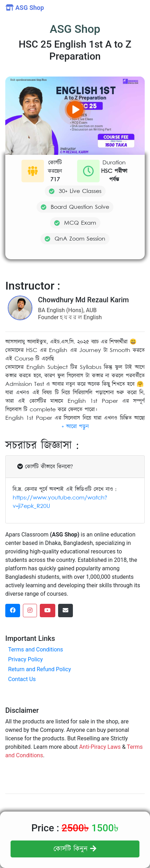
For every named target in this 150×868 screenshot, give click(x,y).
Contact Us (22, 679)
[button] (75, 426)
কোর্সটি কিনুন (75, 849)
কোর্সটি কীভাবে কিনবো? (45, 467)
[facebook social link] (13, 611)
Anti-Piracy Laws (100, 747)
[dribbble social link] (48, 611)
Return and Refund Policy (40, 669)
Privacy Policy (26, 659)
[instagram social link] (30, 611)
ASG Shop (25, 8)
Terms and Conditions (36, 650)
